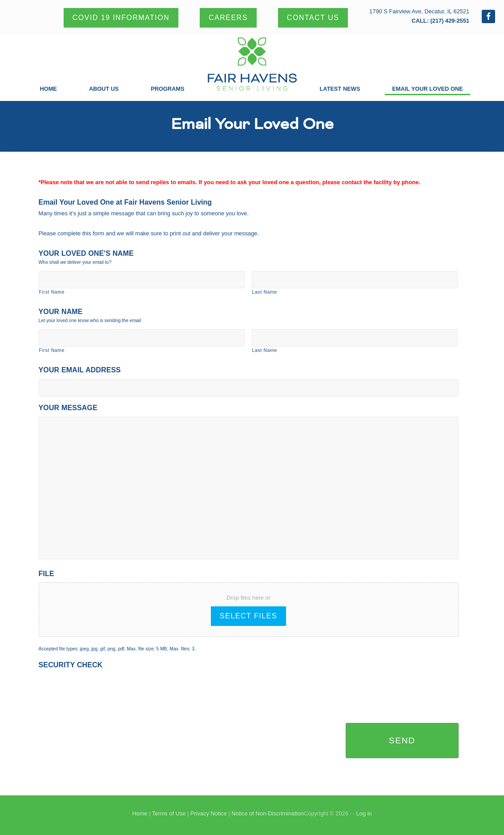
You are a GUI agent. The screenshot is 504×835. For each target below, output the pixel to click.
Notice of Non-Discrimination (268, 813)
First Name (52, 292)
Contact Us (313, 18)
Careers (228, 18)
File (46, 574)
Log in (364, 813)
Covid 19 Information (121, 18)
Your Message (68, 408)
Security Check (71, 665)
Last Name (265, 292)
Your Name (61, 312)
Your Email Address (80, 370)
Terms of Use (169, 813)
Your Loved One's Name (86, 253)
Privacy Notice (209, 813)
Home (140, 813)
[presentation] (106, 691)
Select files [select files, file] (248, 616)
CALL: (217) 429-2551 (440, 21)
